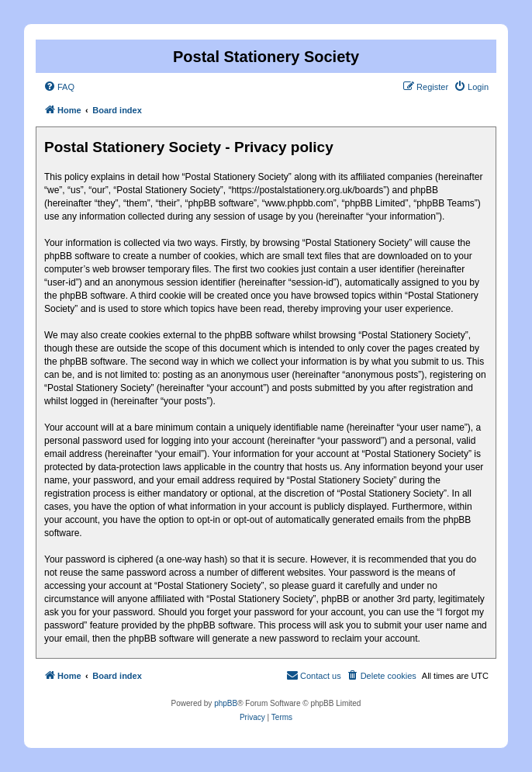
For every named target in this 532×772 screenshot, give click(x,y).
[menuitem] (59, 87)
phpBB (226, 703)
